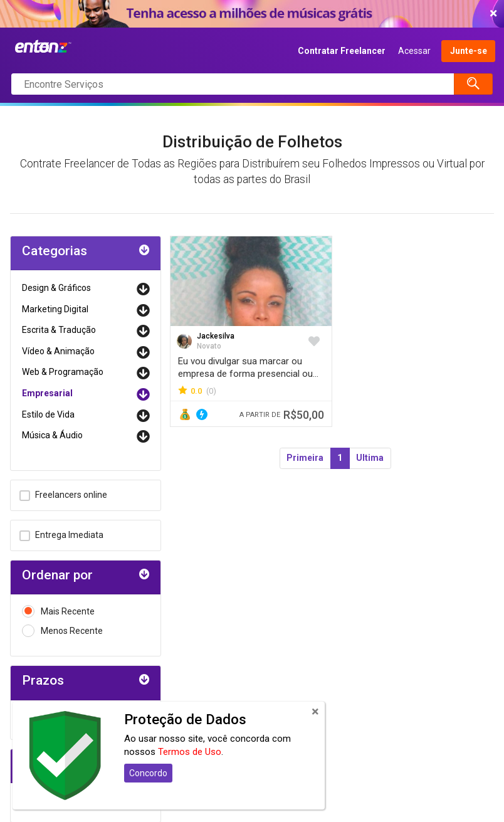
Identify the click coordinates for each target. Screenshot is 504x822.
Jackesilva (216, 336)
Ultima (370, 458)
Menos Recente (62, 631)
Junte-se (469, 51)
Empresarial (47, 393)
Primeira (305, 458)
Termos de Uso (190, 752)
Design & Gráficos (56, 288)
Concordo (148, 773)
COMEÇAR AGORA (249, 14)
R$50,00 (282, 415)
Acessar (414, 51)
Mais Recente (58, 612)
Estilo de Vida (48, 414)
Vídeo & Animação (58, 351)
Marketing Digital (55, 309)
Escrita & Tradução (59, 330)
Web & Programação (63, 372)
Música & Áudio (52, 435)
